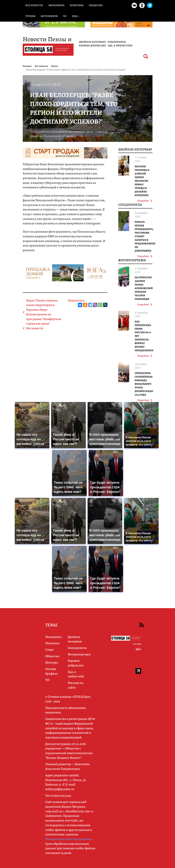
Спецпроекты (117, 42)
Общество (96, 5)
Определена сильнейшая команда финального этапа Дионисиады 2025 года (144, 384)
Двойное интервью (92, 42)
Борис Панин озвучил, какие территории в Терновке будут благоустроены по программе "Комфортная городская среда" (44, 312)
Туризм (30, 16)
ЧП (65, 16)
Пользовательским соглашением (68, 839)
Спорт (50, 650)
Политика (77, 5)
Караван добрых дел (92, 45)
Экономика (56, 5)
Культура (52, 662)
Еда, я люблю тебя (120, 45)
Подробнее (145, 201)
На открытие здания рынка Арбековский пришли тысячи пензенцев (144, 288)
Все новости (34, 5)
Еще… (76, 16)
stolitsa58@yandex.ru (60, 789)
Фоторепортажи (132, 260)
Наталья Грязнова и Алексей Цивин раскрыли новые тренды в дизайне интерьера (142, 181)
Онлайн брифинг (52, 671)
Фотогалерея (49, 16)
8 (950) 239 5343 (61, 796)
